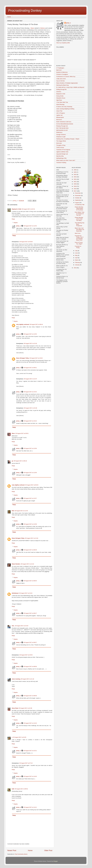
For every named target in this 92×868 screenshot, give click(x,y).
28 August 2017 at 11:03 (21, 511)
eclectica (59, 92)
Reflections (59, 132)
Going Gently (60, 96)
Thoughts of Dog (61, 145)
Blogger (56, 861)
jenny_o (19, 226)
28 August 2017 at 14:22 (27, 564)
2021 (75, 182)
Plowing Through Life (62, 126)
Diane (32, 28)
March (77, 260)
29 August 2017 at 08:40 (30, 581)
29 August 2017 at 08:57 (30, 642)
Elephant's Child (16, 209)
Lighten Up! (59, 115)
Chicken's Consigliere (62, 74)
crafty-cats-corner (61, 79)
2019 (75, 186)
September (78, 200)
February (78, 262)
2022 (75, 179)
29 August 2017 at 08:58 (30, 666)
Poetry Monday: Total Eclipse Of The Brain (79, 208)
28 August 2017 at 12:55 (30, 334)
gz (12, 461)
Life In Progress (61, 113)
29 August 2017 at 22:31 (30, 751)
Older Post (48, 850)
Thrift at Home (60, 147)
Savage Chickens (61, 135)
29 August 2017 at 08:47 (30, 613)
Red (13, 511)
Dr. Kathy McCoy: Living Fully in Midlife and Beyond (70, 87)
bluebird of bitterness (62, 72)
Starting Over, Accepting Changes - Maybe (68, 139)
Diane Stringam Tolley (23, 358)
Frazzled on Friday (78, 247)
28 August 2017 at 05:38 (26, 242)
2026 (75, 170)
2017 (75, 191)
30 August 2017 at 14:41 (30, 807)
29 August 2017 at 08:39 (30, 550)
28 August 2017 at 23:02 (36, 358)
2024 (75, 174)
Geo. (13, 626)
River (13, 433)
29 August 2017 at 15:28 (30, 408)
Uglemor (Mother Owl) (62, 152)
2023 (75, 177)
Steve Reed (15, 708)
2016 (75, 268)
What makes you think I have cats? (66, 160)
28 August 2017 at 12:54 (30, 226)
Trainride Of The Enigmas (63, 150)
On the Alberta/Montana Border (65, 124)
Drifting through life (61, 89)
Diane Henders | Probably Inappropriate (67, 83)
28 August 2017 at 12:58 (30, 524)
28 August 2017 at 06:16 (20, 461)
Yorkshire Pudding (61, 163)
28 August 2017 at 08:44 (36, 324)
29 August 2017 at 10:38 (25, 708)
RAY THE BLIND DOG (62, 128)
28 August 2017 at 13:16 (32, 538)
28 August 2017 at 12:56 (30, 448)
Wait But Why (60, 156)
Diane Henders (16, 564)
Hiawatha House (61, 98)
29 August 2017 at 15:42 (30, 421)
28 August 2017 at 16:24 (26, 593)
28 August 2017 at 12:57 (30, 498)
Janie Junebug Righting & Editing (65, 109)
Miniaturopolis (60, 117)
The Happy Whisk (61, 141)
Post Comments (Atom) (21, 854)
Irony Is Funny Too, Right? (79, 243)
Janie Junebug (16, 679)
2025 (75, 172)
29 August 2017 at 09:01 (30, 368)
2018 (75, 189)
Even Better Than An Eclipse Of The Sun (80, 214)
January (78, 265)
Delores (43, 28)
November (78, 195)
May (77, 255)
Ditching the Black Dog (62, 85)
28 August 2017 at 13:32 (30, 343)
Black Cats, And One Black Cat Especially (79, 230)
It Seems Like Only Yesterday (64, 107)
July (76, 251)
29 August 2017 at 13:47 (30, 379)
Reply (13, 219)
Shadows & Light (61, 137)
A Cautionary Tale (80, 205)
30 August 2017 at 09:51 (21, 789)
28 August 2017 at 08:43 (32, 485)
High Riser (59, 100)
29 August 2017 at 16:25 (20, 737)
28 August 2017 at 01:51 (28, 209)
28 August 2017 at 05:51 (22, 433)
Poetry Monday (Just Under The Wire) (79, 219)
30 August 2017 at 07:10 (26, 763)
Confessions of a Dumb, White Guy (66, 77)
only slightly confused (23, 324)
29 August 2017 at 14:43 (30, 723)
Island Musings (60, 104)
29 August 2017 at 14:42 (30, 392)
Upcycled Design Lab (62, 154)
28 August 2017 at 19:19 (22, 626)
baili (13, 789)
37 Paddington (60, 68)
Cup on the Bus (61, 81)
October (78, 198)
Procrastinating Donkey (25, 11)
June (77, 253)
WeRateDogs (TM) (61, 158)
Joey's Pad (59, 111)
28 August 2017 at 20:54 (26, 655)
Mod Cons (78, 233)
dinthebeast (15, 593)
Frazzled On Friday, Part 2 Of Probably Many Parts (79, 238)
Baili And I (59, 70)
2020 (75, 184)
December (78, 193)
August (77, 203)
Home (9, 17)
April (77, 258)
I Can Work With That (62, 102)
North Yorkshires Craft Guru (64, 122)
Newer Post (12, 850)
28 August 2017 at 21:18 (27, 679)
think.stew (59, 143)
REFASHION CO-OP (62, 130)
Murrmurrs (59, 120)
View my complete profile (63, 43)
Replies (16, 223)
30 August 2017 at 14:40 (30, 776)
